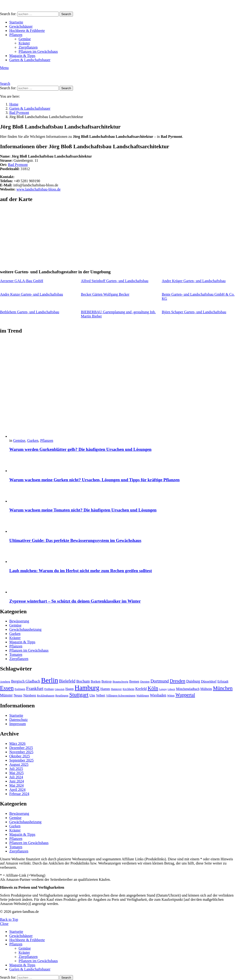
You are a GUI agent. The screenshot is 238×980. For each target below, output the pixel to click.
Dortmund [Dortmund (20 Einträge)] (160, 681)
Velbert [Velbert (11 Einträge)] (101, 695)
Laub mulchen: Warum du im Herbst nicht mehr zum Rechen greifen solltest (81, 571)
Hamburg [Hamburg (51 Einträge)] (87, 688)
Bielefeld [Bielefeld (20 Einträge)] (67, 681)
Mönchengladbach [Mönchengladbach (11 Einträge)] (188, 689)
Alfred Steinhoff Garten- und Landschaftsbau (115, 281)
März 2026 (17, 744)
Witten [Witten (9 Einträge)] (171, 696)
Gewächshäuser (21, 26)
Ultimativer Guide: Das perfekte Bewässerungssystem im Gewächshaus (75, 540)
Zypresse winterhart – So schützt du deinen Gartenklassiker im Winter (75, 601)
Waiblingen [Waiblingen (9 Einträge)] (143, 696)
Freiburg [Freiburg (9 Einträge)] (49, 689)
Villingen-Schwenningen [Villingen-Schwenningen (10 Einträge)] (121, 696)
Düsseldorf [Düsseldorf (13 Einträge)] (209, 681)
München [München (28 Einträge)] (223, 688)
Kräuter (24, 43)
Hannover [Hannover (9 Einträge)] (116, 689)
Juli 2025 (16, 769)
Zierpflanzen (28, 47)
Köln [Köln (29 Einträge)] (153, 688)
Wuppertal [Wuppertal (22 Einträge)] (185, 695)
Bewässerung (19, 621)
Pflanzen (16, 35)
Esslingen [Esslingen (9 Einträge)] (20, 689)
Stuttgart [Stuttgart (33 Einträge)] (79, 695)
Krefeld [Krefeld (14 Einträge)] (141, 689)
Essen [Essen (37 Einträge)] (7, 688)
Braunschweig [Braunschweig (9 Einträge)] (120, 682)
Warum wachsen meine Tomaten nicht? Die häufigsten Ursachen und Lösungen (83, 510)
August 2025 (19, 764)
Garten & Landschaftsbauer (30, 60)
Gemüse (25, 39)
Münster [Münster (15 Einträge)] (6, 695)
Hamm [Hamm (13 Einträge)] (105, 689)
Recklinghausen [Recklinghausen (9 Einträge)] (46, 696)
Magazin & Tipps (22, 56)
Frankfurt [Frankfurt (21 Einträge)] (35, 688)
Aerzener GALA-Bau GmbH (22, 281)
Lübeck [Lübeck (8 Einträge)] (171, 689)
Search (66, 14)
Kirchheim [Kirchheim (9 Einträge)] (129, 689)
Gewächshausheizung (25, 629)
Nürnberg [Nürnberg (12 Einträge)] (30, 695)
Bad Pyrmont (18, 165)
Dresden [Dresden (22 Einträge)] (177, 681)
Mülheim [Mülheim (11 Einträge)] (206, 689)
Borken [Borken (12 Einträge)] (96, 681)
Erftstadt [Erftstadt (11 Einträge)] (223, 681)
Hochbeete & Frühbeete (27, 31)
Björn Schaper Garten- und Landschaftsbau (194, 312)
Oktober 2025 (20, 756)
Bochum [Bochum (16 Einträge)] (83, 681)
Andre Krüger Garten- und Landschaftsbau (194, 281)
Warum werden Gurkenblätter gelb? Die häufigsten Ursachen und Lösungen (80, 449)
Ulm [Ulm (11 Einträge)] (92, 695)
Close (4, 924)
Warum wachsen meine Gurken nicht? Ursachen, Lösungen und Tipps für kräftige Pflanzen (94, 480)
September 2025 (21, 760)
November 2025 (21, 752)
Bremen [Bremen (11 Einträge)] (134, 681)
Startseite (16, 22)
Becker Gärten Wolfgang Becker (105, 294)
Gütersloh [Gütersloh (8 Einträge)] (59, 689)
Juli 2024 (16, 777)
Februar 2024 (19, 794)
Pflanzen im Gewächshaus (38, 51)
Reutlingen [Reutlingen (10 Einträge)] (62, 696)
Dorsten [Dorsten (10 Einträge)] (145, 682)
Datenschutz (18, 720)
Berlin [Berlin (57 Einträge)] (50, 680)
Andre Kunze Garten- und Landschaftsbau (31, 294)
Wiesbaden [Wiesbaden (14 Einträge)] (158, 695)
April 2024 (17, 790)
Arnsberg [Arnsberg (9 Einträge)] (5, 682)
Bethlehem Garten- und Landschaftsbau (30, 312)
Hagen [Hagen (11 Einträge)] (69, 689)
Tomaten (16, 655)
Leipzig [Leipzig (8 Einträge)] (163, 689)
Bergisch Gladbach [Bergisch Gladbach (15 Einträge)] (26, 681)
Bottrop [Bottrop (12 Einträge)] (107, 681)
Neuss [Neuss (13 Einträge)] (18, 695)
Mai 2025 (17, 773)
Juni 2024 (17, 781)
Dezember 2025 (21, 748)
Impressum (18, 724)
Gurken (33, 441)
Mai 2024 (17, 785)
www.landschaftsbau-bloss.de (39, 189)
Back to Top (9, 919)
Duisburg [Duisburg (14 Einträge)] (193, 681)
